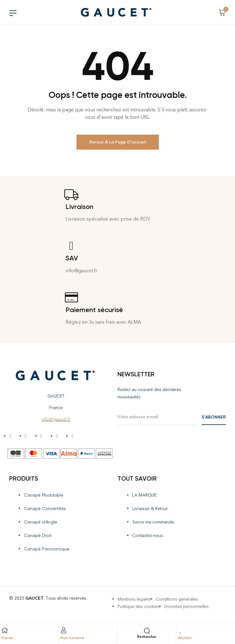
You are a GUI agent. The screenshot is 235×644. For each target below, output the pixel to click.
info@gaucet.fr (56, 419)
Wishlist (185, 638)
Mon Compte (72, 638)
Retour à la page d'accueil (118, 142)
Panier (7, 638)
